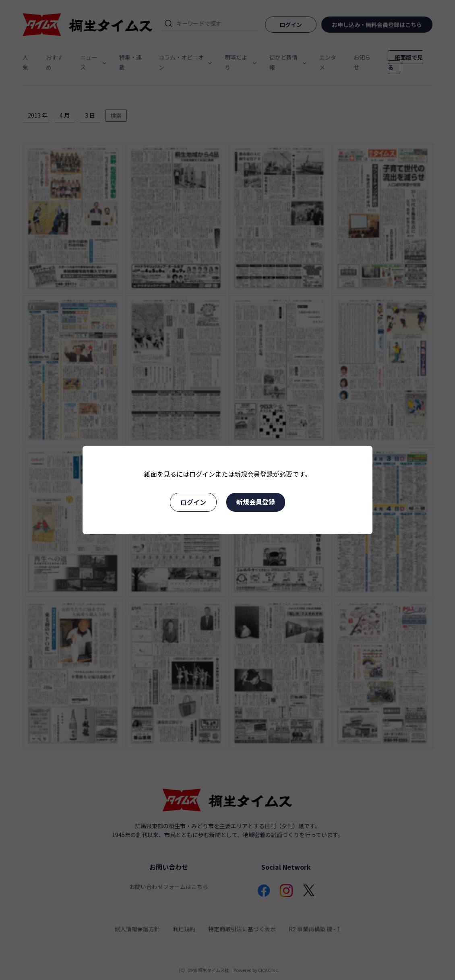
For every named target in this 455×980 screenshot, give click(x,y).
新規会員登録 (256, 502)
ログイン (193, 502)
